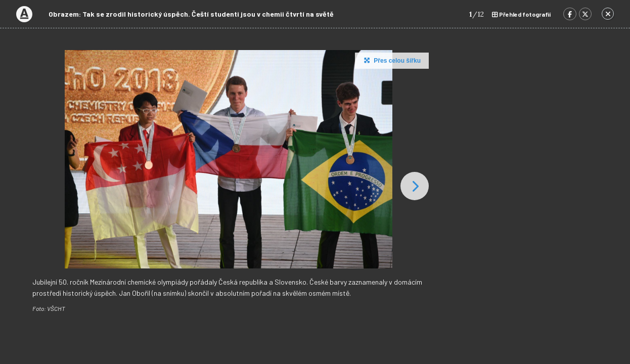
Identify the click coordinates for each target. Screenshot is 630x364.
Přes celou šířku (391, 60)
